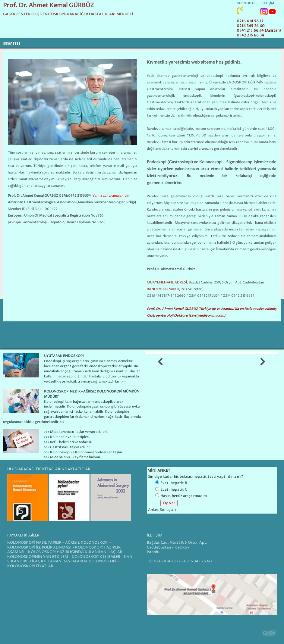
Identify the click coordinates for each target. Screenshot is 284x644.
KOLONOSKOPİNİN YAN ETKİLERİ (38, 557)
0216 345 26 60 (251, 26)
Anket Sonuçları (162, 510)
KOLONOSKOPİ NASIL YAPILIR (35, 543)
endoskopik (192, 96)
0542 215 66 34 (250, 35)
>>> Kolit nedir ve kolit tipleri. (67, 437)
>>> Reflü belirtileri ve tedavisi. (68, 442)
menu (12, 43)
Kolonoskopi (54, 402)
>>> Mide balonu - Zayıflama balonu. (73, 457)
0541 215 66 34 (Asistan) (259, 31)
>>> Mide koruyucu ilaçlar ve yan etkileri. (76, 432)
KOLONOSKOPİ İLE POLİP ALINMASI (39, 547)
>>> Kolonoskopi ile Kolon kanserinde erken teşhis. (84, 452)
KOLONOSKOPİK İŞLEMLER (96, 557)
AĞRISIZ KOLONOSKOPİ (87, 543)
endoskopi (215, 76)
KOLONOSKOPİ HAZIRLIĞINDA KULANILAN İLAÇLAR (75, 552)
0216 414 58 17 (250, 21)
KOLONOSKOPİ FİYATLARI (31, 566)
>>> (62, 422)
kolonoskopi (265, 96)
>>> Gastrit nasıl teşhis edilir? (67, 447)
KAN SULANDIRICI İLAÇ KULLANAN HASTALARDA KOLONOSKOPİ (70, 559)
